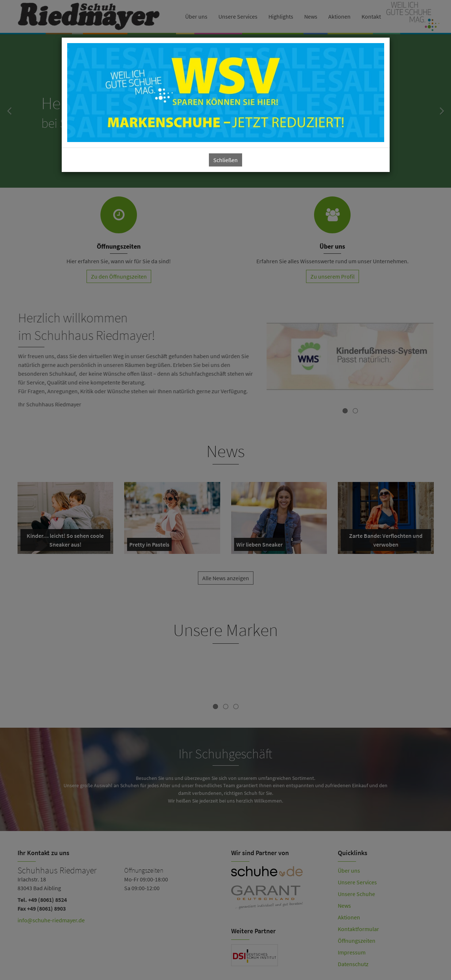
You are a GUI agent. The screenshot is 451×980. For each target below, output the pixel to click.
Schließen (225, 160)
